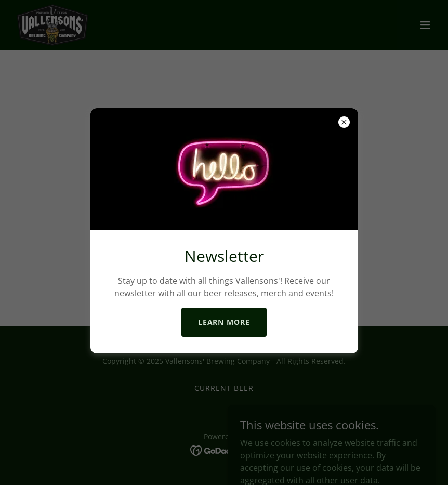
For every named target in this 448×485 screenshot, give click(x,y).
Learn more (224, 322)
